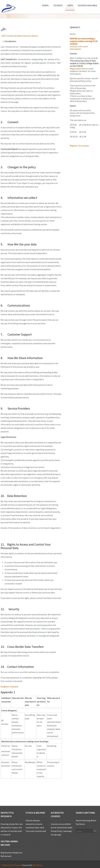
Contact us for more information (79, 48)
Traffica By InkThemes (11, 865)
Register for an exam (79, 146)
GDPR (70, 5)
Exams (46, 4)
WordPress (38, 865)
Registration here (78, 69)
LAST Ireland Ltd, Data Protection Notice (20, 36)
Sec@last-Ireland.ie (9, 687)
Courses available (87, 5)
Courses (59, 4)
